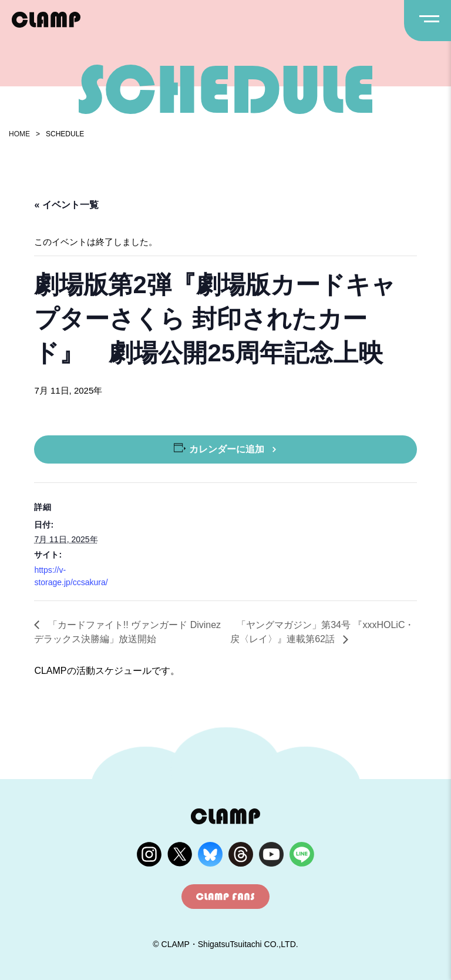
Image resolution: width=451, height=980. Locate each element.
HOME (19, 134)
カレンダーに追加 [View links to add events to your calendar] (227, 449)
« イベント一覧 (66, 205)
